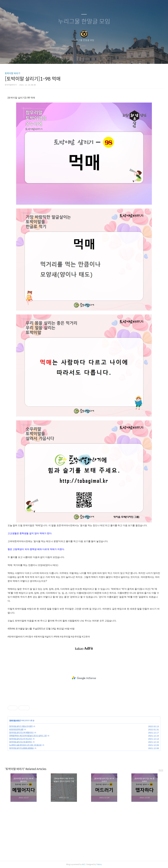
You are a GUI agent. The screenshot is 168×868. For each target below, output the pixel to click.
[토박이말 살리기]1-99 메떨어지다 (21, 732)
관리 (98, 58)
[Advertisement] (84, 678)
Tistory (99, 864)
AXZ (83, 864)
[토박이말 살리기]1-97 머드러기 (21, 739)
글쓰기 (69, 58)
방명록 (79, 58)
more (161, 770)
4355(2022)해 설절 (16, 729)
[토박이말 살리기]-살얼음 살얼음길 (21, 748)
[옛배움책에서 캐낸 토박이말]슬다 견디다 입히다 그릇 (28, 736)
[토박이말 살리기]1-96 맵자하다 (21, 742)
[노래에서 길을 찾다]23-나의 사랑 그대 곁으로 (25, 745)
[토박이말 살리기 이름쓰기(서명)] (21, 726)
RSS (89, 58)
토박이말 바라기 (13, 73)
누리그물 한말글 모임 (84, 22)
